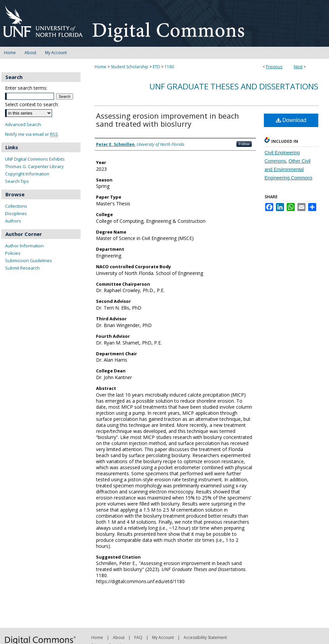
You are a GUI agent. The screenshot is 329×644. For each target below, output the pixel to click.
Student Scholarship (130, 67)
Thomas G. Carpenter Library (34, 166)
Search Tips (17, 181)
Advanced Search (23, 124)
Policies (13, 253)
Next (298, 67)
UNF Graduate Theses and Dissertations (234, 86)
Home (101, 67)
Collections (16, 206)
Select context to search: (32, 104)
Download (291, 120)
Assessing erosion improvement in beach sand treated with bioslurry (168, 120)
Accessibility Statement (205, 637)
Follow (244, 144)
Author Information (24, 246)
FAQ (138, 637)
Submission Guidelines (29, 260)
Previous (274, 67)
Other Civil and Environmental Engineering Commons (288, 169)
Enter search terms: (26, 88)
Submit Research (22, 268)
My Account (163, 637)
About (119, 637)
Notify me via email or (32, 134)
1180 (169, 67)
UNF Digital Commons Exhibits (35, 159)
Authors (13, 221)
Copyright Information (27, 174)
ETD (156, 67)
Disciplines (16, 213)
